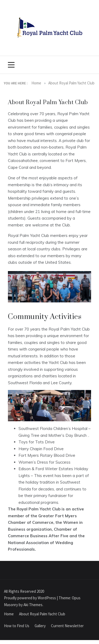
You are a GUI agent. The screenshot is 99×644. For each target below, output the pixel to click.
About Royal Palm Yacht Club (42, 614)
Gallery (40, 626)
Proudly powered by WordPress (30, 598)
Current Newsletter (67, 626)
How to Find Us (17, 626)
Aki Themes (33, 605)
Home (9, 614)
